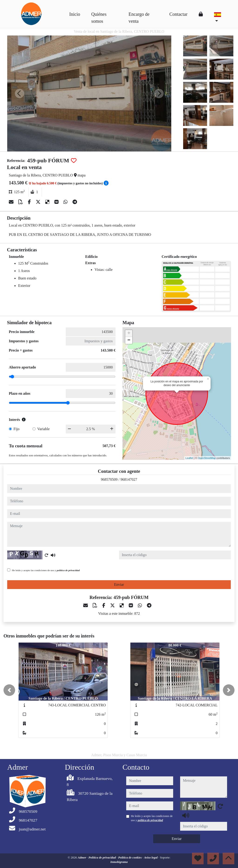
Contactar (178, 14)
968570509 (109, 479)
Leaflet (189, 458)
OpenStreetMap (207, 458)
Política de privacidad (103, 857)
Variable (43, 429)
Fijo (17, 429)
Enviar (119, 585)
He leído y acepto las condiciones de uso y (46, 570)
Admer (82, 857)
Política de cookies (130, 857)
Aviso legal (151, 857)
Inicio (75, 14)
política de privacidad (68, 570)
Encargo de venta (139, 18)
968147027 (129, 479)
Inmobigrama (119, 862)
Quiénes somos (99, 18)
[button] (9, 690)
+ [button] (129, 333)
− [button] (129, 340)
